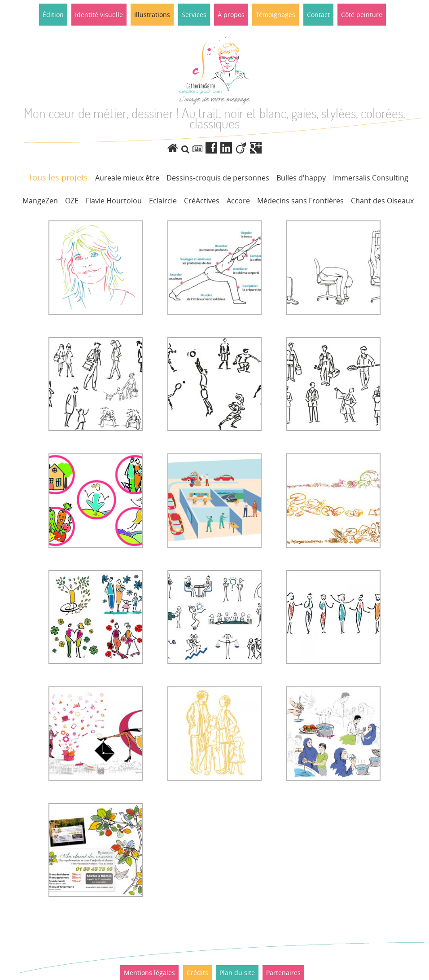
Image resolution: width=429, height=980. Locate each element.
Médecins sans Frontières (300, 201)
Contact (318, 15)
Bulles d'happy (301, 178)
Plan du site (237, 973)
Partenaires (283, 973)
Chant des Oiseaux (382, 201)
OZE (72, 201)
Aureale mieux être (127, 178)
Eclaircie (163, 201)
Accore (238, 201)
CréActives (202, 201)
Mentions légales (149, 973)
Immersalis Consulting (371, 178)
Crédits (197, 973)
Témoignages (276, 15)
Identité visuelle (99, 15)
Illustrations (152, 15)
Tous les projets (58, 177)
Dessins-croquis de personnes (218, 178)
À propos (231, 15)
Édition (53, 15)
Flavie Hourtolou (114, 201)
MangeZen (40, 201)
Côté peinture (362, 15)
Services (194, 15)
